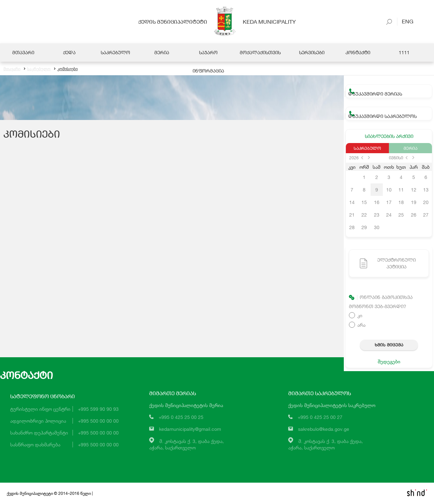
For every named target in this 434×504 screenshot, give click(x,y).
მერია (410, 148)
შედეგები (389, 361)
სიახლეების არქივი (389, 136)
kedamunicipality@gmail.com (190, 429)
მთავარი (12, 69)
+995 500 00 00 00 (98, 421)
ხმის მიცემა (389, 345)
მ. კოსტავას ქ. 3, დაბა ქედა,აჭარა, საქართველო (186, 444)
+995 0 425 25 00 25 (181, 417)
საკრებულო (37, 69)
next (369, 158)
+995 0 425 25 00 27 (320, 417)
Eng (405, 21)
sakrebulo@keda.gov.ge (324, 429)
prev (362, 158)
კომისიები (66, 69)
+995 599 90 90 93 (98, 409)
